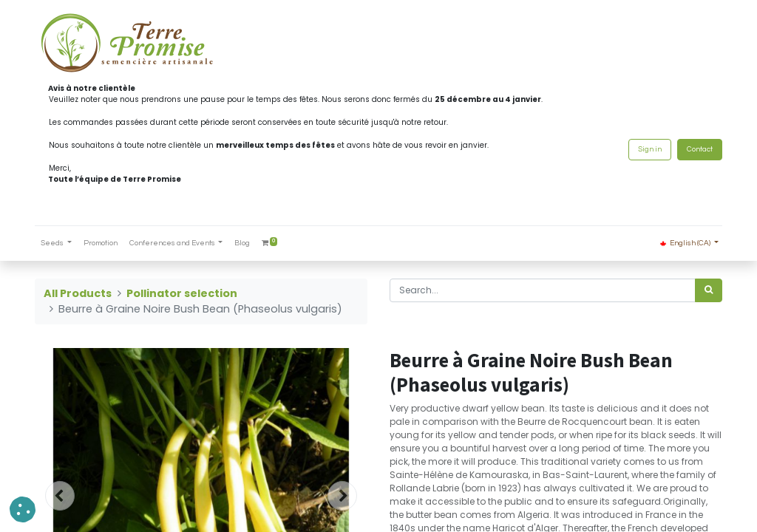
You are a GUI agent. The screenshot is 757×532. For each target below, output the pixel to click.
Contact (700, 149)
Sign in (650, 149)
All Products (78, 293)
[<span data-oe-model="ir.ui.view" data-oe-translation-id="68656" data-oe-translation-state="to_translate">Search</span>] (709, 290)
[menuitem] (101, 243)
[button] (23, 509)
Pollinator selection (182, 293)
